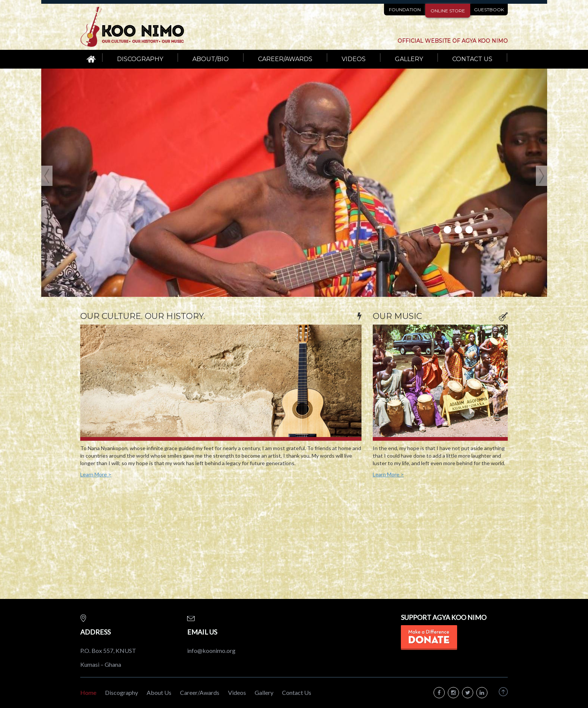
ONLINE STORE (448, 11)
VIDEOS (354, 59)
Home (88, 692)
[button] (54, 183)
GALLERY (409, 59)
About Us (159, 692)
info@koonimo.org (211, 650)
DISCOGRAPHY (140, 59)
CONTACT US (472, 59)
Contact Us (297, 692)
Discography (121, 692)
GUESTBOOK (489, 10)
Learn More (96, 474)
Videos (237, 692)
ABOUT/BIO (211, 59)
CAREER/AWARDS (285, 59)
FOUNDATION (405, 10)
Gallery (264, 692)
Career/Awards (200, 692)
